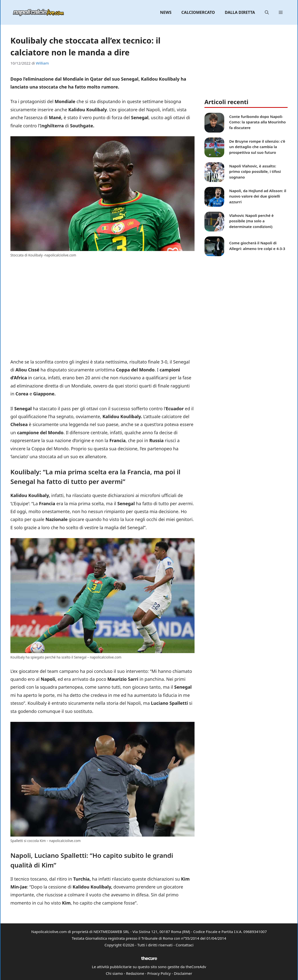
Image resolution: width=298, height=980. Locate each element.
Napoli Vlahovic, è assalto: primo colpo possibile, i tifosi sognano (255, 171)
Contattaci (185, 945)
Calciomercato (198, 12)
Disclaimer (183, 973)
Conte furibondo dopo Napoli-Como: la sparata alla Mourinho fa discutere (258, 122)
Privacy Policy (159, 973)
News (166, 12)
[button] (267, 12)
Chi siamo (114, 973)
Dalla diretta (240, 12)
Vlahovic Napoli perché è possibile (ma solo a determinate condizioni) (251, 221)
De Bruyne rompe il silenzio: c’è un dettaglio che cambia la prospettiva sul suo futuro (257, 147)
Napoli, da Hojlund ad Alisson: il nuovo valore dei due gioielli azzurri (258, 196)
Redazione (135, 973)
